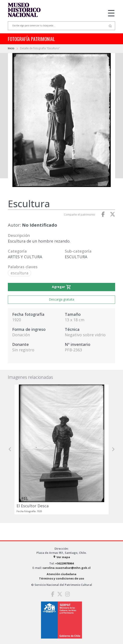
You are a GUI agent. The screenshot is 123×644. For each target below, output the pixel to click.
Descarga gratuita (61, 299)
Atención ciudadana (61, 574)
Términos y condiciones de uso (62, 578)
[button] (10, 449)
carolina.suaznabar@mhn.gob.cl (67, 568)
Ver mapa (61, 557)
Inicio (11, 48)
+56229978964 (64, 563)
